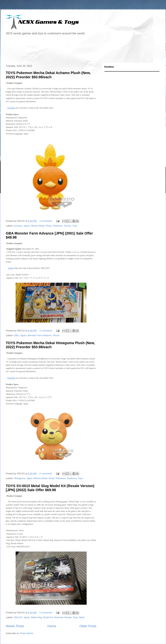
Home (52, 626)
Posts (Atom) (27, 633)
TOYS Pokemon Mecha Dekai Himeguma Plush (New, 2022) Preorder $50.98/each (50, 345)
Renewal (59, 617)
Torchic (68, 226)
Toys (75, 226)
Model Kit (48, 617)
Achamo (18, 226)
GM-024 (18, 617)
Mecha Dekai (38, 226)
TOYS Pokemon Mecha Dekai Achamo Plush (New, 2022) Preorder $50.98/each (48, 75)
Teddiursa (72, 478)
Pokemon (58, 226)
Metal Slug (36, 617)
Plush (49, 226)
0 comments (46, 221)
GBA (16, 335)
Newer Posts (15, 626)
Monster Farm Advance (39, 335)
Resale (68, 617)
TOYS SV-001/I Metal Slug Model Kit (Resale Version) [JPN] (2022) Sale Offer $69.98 (50, 488)
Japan (27, 226)
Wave (82, 617)
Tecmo (56, 335)
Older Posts (88, 626)
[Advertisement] (69, 50)
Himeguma (19, 478)
